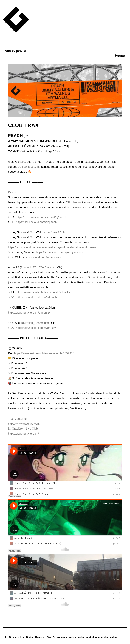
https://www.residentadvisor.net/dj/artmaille (43, 292)
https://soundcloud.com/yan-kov (36, 328)
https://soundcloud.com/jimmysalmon (59, 252)
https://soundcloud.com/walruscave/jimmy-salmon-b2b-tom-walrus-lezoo (53, 247)
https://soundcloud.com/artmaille (37, 297)
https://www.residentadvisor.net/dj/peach (41, 217)
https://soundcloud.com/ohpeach (36, 222)
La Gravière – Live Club (23, 429)
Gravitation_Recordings (34, 323)
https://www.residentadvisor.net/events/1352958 (44, 353)
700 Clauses (47, 268)
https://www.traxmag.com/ (24, 424)
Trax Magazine (31, 167)
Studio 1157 (28, 268)
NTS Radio (74, 202)
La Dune (52, 232)
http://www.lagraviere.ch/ (23, 434)
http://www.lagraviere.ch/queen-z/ (29, 313)
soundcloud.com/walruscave (43, 257)
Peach (12, 192)
